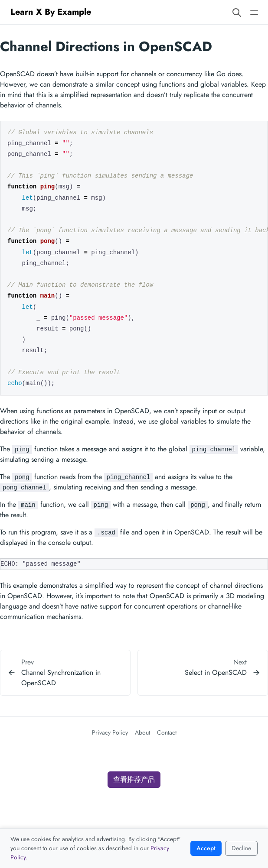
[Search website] (237, 12)
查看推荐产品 (134, 779)
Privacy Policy (110, 732)
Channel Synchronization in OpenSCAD (61, 678)
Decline (241, 848)
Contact (167, 732)
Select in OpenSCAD (216, 672)
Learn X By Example (51, 12)
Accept (206, 848)
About (142, 732)
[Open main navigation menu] (254, 12)
